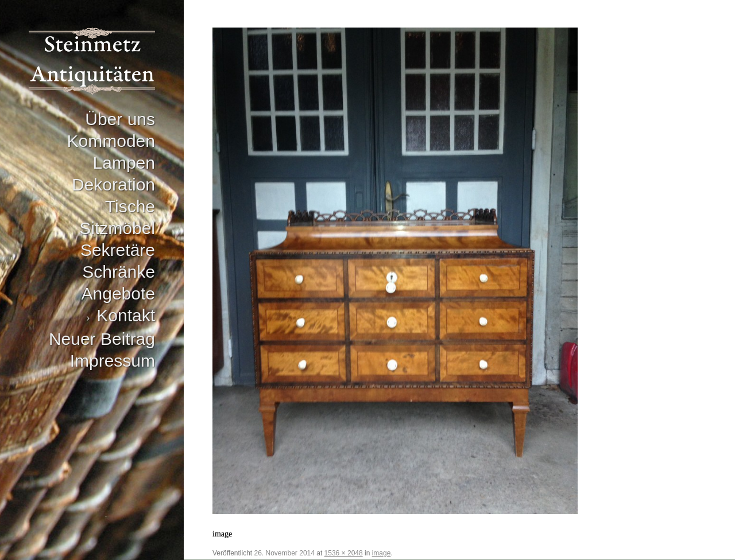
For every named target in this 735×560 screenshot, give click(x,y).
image (382, 553)
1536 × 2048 (344, 553)
